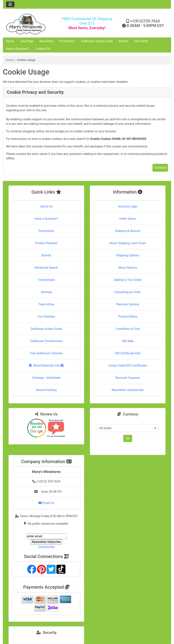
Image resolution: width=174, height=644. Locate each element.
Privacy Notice (128, 317)
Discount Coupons (128, 378)
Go (128, 438)
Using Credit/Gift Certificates (128, 365)
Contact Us (43, 49)
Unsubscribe (46, 547)
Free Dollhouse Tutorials (46, 353)
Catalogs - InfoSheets (46, 378)
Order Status (128, 219)
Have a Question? (18, 49)
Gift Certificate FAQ (128, 353)
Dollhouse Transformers (46, 341)
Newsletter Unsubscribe (128, 390)
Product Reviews (46, 243)
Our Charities (46, 317)
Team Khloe (46, 304)
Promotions (67, 41)
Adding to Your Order (128, 280)
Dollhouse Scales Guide (97, 41)
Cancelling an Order (128, 292)
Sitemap (46, 292)
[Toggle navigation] (10, 4)
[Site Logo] (31, 24)
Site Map (128, 341)
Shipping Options (128, 255)
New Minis (47, 41)
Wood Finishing (46, 390)
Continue (160, 168)
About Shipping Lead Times (128, 243)
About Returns (128, 268)
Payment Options (128, 304)
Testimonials (46, 280)
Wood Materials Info (46, 365)
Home (10, 41)
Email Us (46, 503)
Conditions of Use (128, 329)
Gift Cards (141, 41)
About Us (46, 206)
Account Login (128, 206)
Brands (124, 41)
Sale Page (27, 41)
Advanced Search (46, 268)
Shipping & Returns (128, 231)
